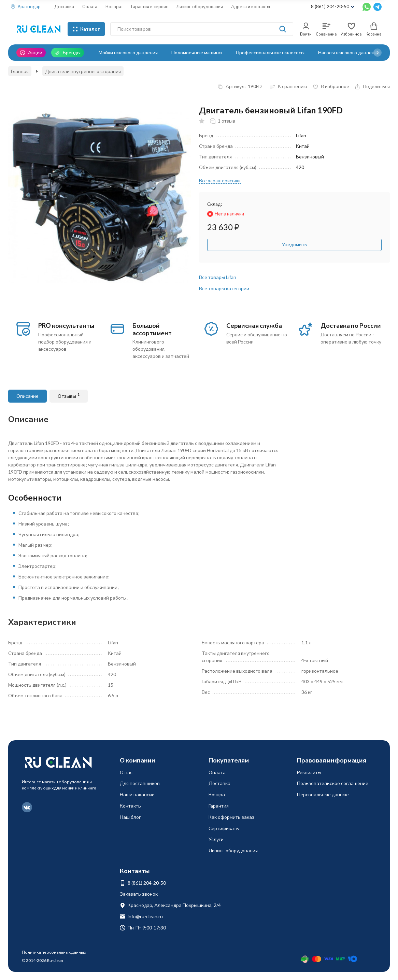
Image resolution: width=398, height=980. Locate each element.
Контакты (131, 806)
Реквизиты (309, 772)
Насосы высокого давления (349, 52)
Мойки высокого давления (128, 52)
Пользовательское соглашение (333, 783)
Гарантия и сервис (150, 6)
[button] (378, 53)
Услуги (216, 839)
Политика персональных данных (54, 952)
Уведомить (295, 244)
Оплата (90, 6)
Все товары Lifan (218, 277)
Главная (20, 71)
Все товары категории (224, 288)
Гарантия (219, 806)
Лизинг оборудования (200, 6)
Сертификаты (224, 828)
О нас (126, 772)
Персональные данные (323, 794)
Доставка (64, 6)
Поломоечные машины (197, 52)
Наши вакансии (137, 794)
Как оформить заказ (231, 817)
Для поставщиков (140, 783)
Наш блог (130, 817)
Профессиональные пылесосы (270, 52)
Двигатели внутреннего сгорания (83, 71)
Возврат (114, 6)
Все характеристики (220, 181)
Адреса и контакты (251, 6)
